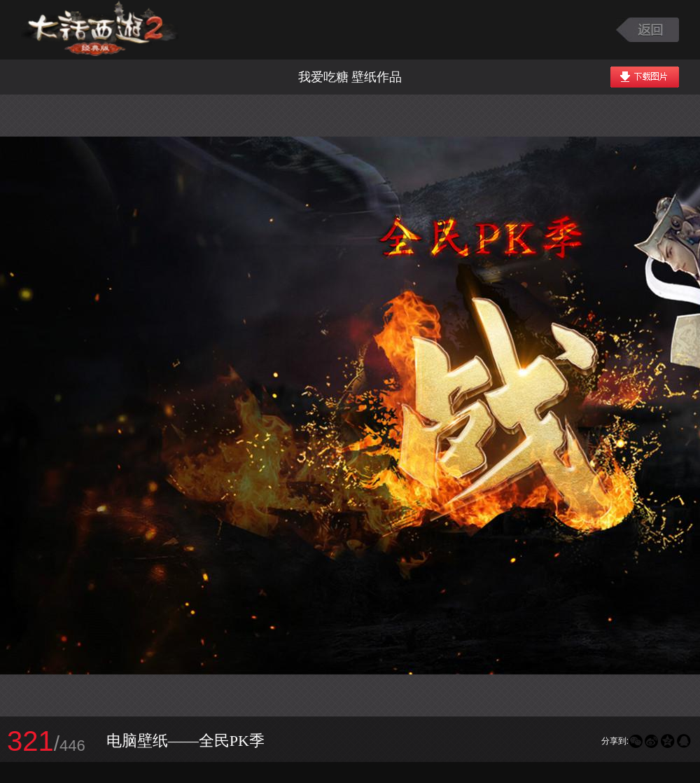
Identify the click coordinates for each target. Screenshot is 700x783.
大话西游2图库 (100, 30)
